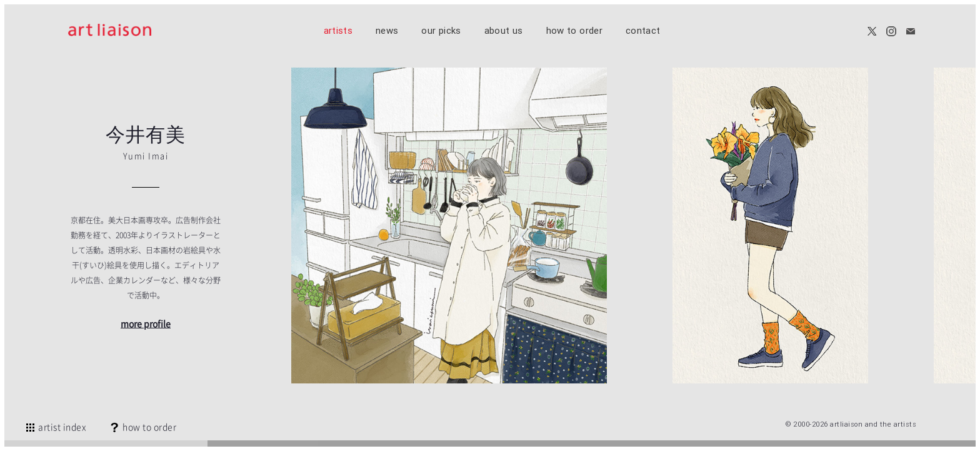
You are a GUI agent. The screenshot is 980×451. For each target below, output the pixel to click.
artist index (55, 427)
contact (643, 30)
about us (504, 30)
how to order (574, 30)
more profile (146, 323)
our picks (441, 30)
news (387, 30)
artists (338, 30)
